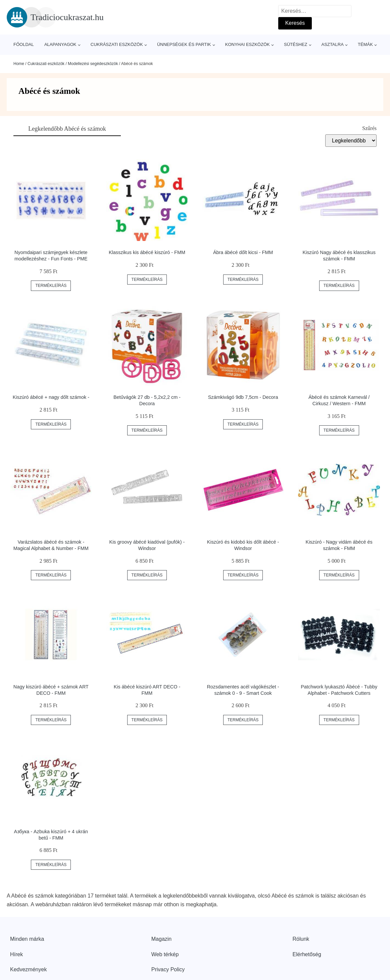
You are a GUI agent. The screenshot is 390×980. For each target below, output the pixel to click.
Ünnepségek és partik (184, 44)
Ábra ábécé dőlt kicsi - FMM (243, 252)
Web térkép (165, 954)
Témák (365, 44)
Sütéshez (296, 44)
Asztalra (333, 44)
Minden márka (27, 939)
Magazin (161, 939)
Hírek (16, 954)
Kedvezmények (28, 969)
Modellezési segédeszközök (93, 64)
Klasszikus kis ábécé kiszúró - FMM (147, 252)
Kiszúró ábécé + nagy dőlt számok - (51, 397)
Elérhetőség (307, 954)
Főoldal (24, 44)
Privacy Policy (168, 969)
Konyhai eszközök (248, 44)
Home (19, 64)
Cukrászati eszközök (117, 44)
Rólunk (301, 939)
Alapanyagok (60, 44)
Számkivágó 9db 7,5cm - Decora (243, 397)
